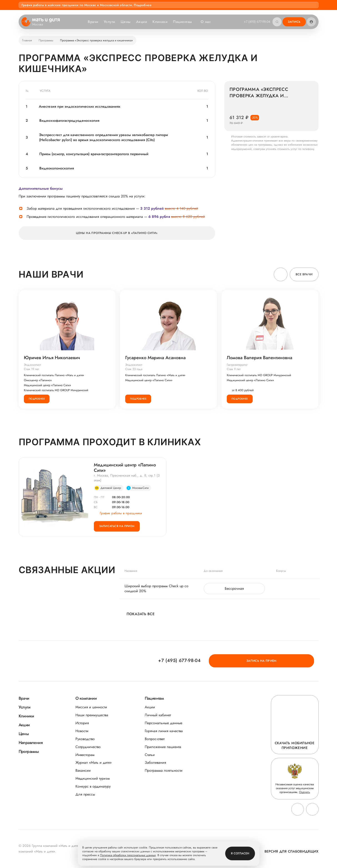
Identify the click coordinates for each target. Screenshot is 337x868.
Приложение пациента (163, 747)
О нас (207, 22)
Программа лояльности (164, 770)
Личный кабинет (158, 715)
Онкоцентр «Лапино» (38, 381)
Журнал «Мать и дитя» (94, 762)
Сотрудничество (88, 747)
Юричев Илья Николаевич (52, 358)
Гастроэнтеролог (238, 365)
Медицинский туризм (93, 778)
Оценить (305, 792)
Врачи (92, 22)
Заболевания (155, 762)
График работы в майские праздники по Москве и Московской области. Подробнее (87, 5)
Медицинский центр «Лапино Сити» (48, 386)
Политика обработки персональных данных (128, 855)
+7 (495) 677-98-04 (256, 22)
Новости (82, 731)
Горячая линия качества (164, 731)
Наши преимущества (92, 715)
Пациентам (184, 22)
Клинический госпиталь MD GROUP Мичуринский (56, 390)
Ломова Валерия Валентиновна (260, 358)
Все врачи (304, 274)
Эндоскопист (33, 365)
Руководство (85, 739)
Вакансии (83, 770)
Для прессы (85, 794)
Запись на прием (293, 660)
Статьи (150, 755)
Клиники (159, 22)
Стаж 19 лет (32, 369)
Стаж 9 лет (234, 369)
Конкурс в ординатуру (93, 786)
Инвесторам (85, 755)
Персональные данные (164, 723)
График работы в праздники (118, 514)
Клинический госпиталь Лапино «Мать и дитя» (54, 376)
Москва (41, 25)
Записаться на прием (119, 529)
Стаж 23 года (134, 369)
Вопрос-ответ (155, 739)
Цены (125, 22)
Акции (141, 22)
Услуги (109, 22)
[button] (281, 274)
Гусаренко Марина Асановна (156, 358)
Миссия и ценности (91, 707)
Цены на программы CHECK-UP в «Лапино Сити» (117, 233)
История (82, 723)
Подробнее (37, 399)
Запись (294, 22)
